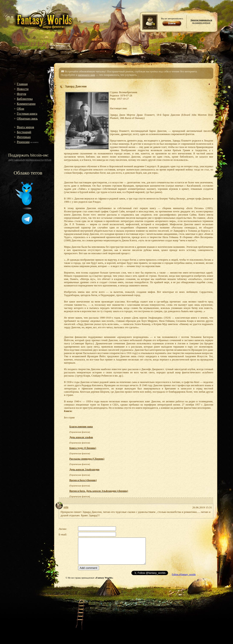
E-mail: (63, 534)
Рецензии (23, 142)
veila (66, 507)
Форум (22, 94)
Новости (23, 89)
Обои (21, 109)
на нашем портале (201, 21)
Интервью (24, 137)
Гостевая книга (27, 114)
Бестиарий (24, 132)
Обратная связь (27, 118)
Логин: (63, 529)
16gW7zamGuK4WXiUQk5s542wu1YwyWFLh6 (30, 160)
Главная (22, 84)
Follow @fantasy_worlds (184, 574)
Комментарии (26, 104)
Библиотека (25, 99)
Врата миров (26, 127)
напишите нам (86, 75)
